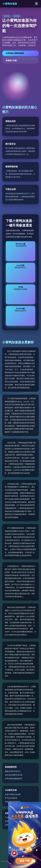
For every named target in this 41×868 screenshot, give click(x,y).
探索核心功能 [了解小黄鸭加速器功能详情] (11, 60)
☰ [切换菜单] (36, 4)
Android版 (20, 310)
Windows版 (20, 245)
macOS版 (20, 267)
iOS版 (20, 288)
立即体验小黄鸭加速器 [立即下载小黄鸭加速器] (15, 53)
